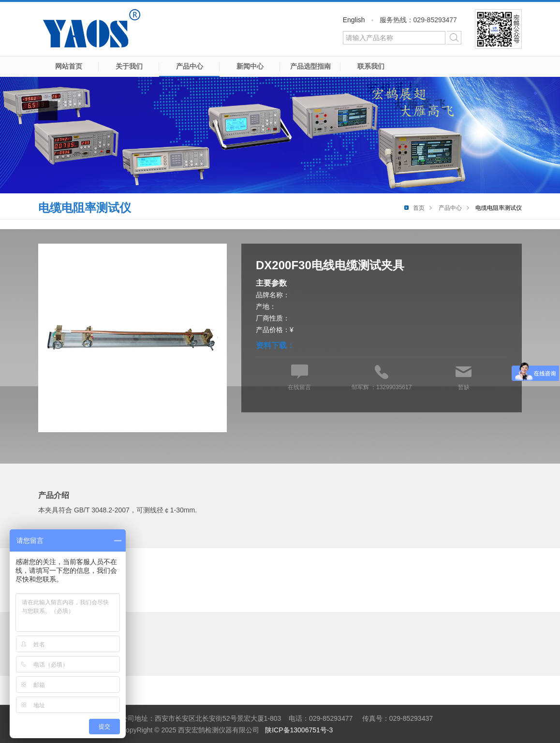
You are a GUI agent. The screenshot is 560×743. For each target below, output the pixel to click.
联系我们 (371, 66)
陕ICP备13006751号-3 (299, 730)
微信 (498, 29)
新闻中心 (250, 66)
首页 (419, 208)
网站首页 (69, 66)
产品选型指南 (310, 66)
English (354, 20)
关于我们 (129, 66)
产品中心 (190, 66)
